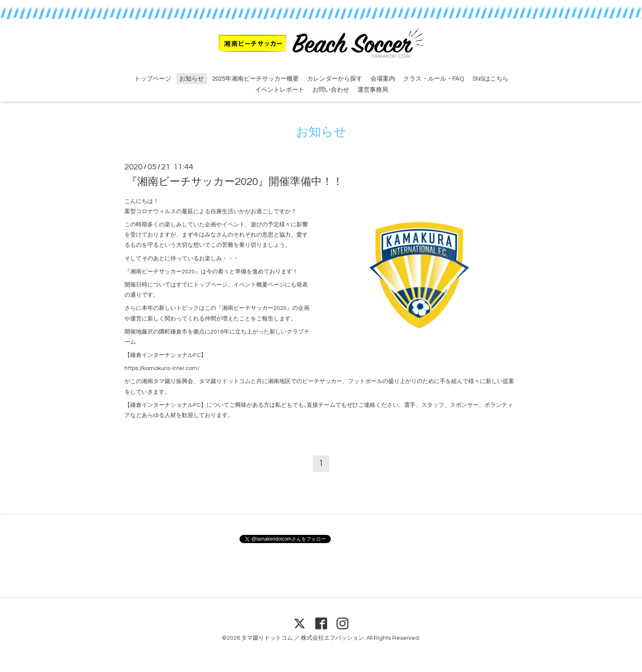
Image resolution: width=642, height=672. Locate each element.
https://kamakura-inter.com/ (162, 368)
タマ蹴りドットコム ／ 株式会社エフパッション (303, 638)
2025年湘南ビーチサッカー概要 (255, 79)
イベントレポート (280, 90)
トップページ (153, 79)
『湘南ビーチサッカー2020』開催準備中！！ (235, 181)
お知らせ (192, 79)
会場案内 (383, 79)
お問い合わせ (331, 90)
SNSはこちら (491, 79)
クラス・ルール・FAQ (434, 79)
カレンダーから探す (335, 79)
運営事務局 (373, 90)
